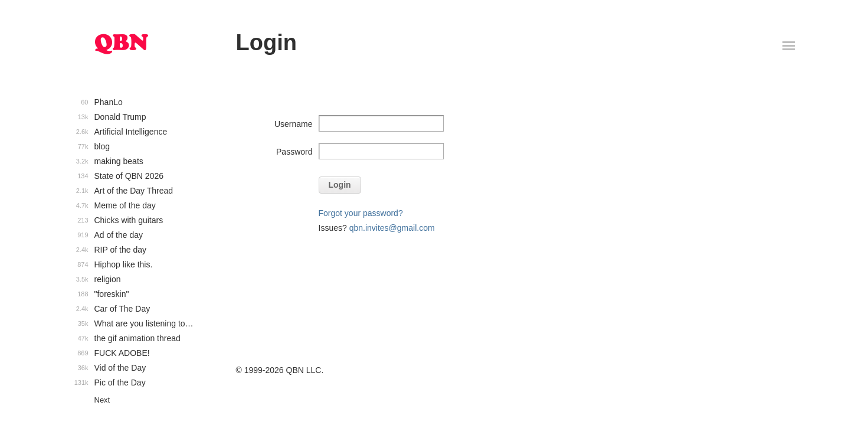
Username (294, 124)
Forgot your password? (361, 213)
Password (294, 152)
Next (102, 400)
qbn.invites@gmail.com (392, 228)
